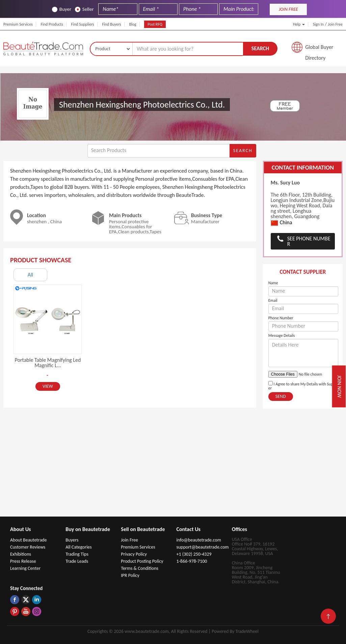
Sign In (318, 24)
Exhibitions (21, 554)
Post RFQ (155, 24)
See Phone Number (309, 241)
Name (273, 283)
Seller (84, 9)
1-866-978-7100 (192, 561)
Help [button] (299, 24)
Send (281, 396)
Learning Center (25, 568)
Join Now (339, 386)
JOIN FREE (288, 9)
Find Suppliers (83, 24)
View (48, 386)
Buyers (72, 540)
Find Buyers (111, 24)
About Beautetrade (28, 540)
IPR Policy (130, 575)
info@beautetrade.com (198, 540)
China (282, 223)
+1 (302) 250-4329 (194, 554)
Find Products (52, 24)
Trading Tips (77, 554)
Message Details (282, 335)
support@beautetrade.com (202, 547)
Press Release (23, 561)
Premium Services (18, 24)
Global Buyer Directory (319, 49)
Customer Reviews (28, 547)
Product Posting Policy (142, 561)
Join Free (335, 24)
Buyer (62, 9)
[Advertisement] (173, 466)
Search (260, 48)
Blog (132, 24)
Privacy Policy (134, 554)
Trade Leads (77, 561)
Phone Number (281, 318)
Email (273, 300)
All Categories (79, 547)
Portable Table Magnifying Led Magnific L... (48, 363)
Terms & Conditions (140, 568)
